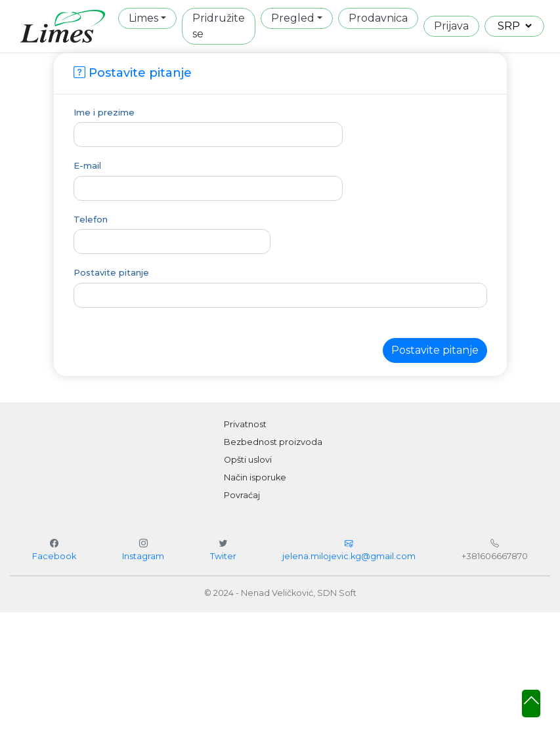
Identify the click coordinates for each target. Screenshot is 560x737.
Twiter (223, 556)
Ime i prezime (104, 112)
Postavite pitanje (111, 272)
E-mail (87, 165)
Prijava (451, 26)
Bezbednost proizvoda (273, 442)
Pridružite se (219, 26)
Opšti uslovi (248, 460)
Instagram (143, 556)
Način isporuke (255, 477)
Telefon (91, 219)
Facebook (54, 556)
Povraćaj (242, 495)
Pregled (293, 18)
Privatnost (245, 424)
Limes (143, 18)
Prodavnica (378, 18)
